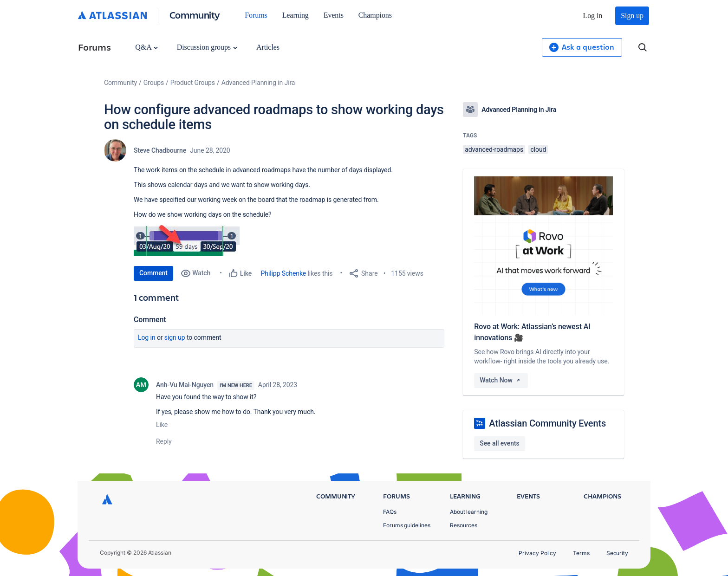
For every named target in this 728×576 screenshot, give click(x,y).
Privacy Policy (537, 553)
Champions (375, 15)
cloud (538, 149)
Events (334, 15)
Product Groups (193, 83)
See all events (499, 443)
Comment (153, 273)
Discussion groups (207, 47)
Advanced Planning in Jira (258, 83)
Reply (164, 441)
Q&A (146, 47)
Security (617, 553)
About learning (469, 512)
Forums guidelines (407, 525)
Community (195, 15)
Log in (593, 16)
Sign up (632, 16)
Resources (464, 525)
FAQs (390, 512)
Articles (268, 47)
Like (162, 425)
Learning (296, 15)
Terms (581, 553)
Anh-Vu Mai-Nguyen (185, 385)
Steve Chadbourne (160, 150)
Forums (256, 15)
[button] (187, 240)
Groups (154, 83)
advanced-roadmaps (494, 149)
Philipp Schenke (284, 273)
